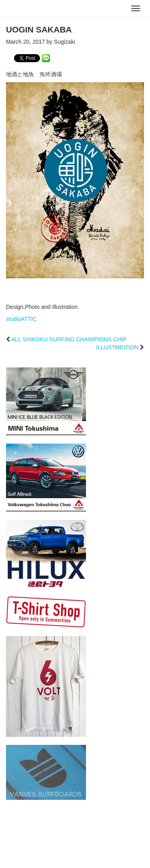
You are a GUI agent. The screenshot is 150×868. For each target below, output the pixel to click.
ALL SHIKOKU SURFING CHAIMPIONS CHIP (69, 339)
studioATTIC (21, 319)
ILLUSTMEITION (117, 347)
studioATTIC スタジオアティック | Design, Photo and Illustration (38, 9)
